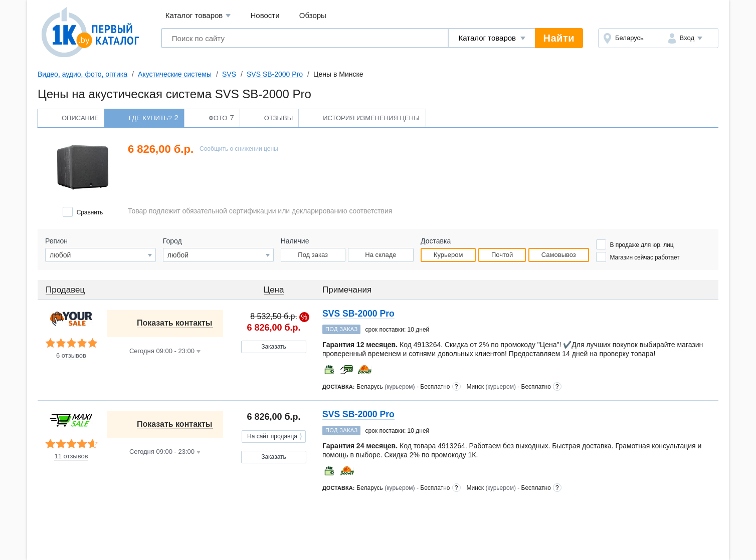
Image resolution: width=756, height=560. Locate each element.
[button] (691, 38)
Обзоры (313, 15)
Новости (265, 15)
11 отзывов (71, 456)
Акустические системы (175, 74)
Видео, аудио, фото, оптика (82, 74)
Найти (559, 38)
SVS (229, 74)
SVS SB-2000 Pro (275, 74)
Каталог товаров (198, 16)
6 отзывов (71, 356)
